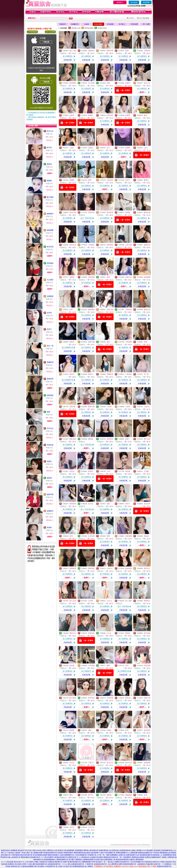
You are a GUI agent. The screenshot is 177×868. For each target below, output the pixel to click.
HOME (132, 18)
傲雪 (71, 536)
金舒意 (49, 313)
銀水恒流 (50, 247)
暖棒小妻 (91, 407)
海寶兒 (49, 461)
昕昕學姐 (91, 698)
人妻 (108, 471)
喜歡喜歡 (110, 245)
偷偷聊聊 (129, 568)
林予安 (49, 148)
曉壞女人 (129, 698)
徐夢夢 (128, 115)
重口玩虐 (147, 439)
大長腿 (146, 471)
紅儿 (108, 148)
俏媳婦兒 (91, 51)
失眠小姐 (110, 310)
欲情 (127, 730)
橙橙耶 (91, 471)
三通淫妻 (129, 374)
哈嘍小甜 (129, 277)
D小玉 (109, 633)
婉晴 (48, 412)
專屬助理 (50, 362)
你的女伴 (147, 504)
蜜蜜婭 (91, 115)
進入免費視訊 (68, 56)
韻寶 (90, 180)
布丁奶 (146, 374)
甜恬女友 (73, 245)
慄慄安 (72, 342)
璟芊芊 (128, 180)
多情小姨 (73, 212)
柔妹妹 (49, 527)
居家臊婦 (129, 536)
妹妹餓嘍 (147, 277)
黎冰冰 (72, 374)
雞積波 (49, 164)
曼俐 (127, 51)
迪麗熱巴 (50, 511)
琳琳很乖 (50, 379)
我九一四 (50, 346)
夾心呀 (72, 763)
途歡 (108, 504)
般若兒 (91, 374)
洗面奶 (91, 148)
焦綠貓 (128, 212)
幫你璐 (128, 471)
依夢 (71, 310)
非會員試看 (68, 60)
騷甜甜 (128, 633)
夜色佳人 (147, 568)
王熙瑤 (91, 601)
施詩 (108, 342)
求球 (127, 666)
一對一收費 (146, 24)
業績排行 (63, 24)
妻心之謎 (73, 601)
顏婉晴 (49, 181)
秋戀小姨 (91, 342)
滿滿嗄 (72, 180)
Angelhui (147, 407)
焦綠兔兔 (50, 445)
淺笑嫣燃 (91, 277)
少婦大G (110, 568)
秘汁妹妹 (147, 633)
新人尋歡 (129, 601)
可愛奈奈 (147, 51)
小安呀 (128, 407)
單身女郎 (91, 212)
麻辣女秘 (147, 212)
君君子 (49, 329)
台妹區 (87, 24)
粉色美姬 (147, 666)
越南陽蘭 (50, 230)
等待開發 (110, 698)
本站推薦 (110, 24)
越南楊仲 (50, 214)
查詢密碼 (146, 2)
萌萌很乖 (73, 504)
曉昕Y (127, 439)
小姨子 (72, 148)
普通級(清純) (102, 28)
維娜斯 (128, 148)
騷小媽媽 (50, 197)
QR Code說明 (50, 32)
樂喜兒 (146, 180)
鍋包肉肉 (147, 730)
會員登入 (120, 2)
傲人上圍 (73, 51)
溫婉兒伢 (147, 245)
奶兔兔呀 (110, 115)
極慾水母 (147, 310)
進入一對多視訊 (86, 218)
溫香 (108, 277)
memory (109, 601)
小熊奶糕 (129, 342)
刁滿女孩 (129, 310)
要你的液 (110, 212)
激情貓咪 (73, 83)
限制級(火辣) (76, 28)
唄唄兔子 (147, 601)
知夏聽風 (50, 296)
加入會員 (134, 2)
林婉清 (128, 83)
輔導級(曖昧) (89, 28)
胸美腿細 (91, 310)
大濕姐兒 (91, 245)
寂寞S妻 (72, 407)
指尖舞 (72, 666)
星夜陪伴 (110, 439)
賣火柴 (91, 504)
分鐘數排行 (75, 24)
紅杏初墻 (91, 536)
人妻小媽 (129, 245)
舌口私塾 (91, 83)
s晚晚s (109, 730)
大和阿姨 (91, 666)
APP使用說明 (32, 32)
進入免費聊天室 (68, 348)
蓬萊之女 (73, 633)
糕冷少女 (50, 131)
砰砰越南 (50, 263)
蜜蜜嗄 (72, 277)
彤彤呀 (72, 471)
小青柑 (109, 407)
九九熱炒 (50, 280)
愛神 (145, 115)
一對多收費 (134, 24)
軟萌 (108, 536)
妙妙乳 (72, 115)
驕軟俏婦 (73, 439)
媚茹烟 (49, 478)
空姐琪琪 (110, 180)
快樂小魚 (147, 698)
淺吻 (90, 730)
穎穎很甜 (50, 395)
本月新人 (122, 24)
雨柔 (108, 83)
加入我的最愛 (144, 18)
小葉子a (91, 763)
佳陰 (145, 342)
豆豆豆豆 (50, 428)
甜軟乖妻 (110, 51)
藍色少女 (147, 83)
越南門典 (50, 494)
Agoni (146, 148)
